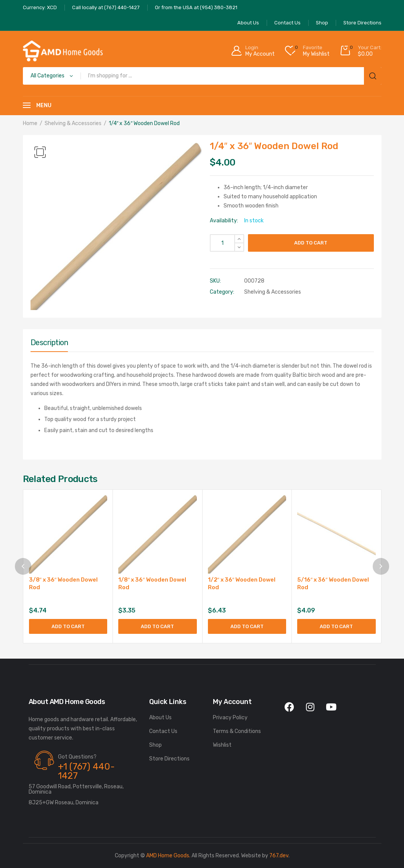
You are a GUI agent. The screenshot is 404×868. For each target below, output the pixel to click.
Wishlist (222, 745)
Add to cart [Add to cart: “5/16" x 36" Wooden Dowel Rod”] (336, 626)
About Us (160, 718)
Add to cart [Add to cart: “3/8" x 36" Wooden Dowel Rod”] (68, 626)
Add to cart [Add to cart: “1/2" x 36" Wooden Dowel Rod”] (247, 626)
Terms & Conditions (237, 731)
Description (49, 342)
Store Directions (169, 759)
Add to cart (311, 243)
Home (30, 123)
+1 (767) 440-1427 (86, 771)
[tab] (49, 344)
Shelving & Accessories (73, 123)
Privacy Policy (230, 718)
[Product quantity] (227, 243)
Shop (155, 745)
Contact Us (163, 731)
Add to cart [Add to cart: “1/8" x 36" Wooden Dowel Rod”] (157, 626)
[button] (40, 152)
